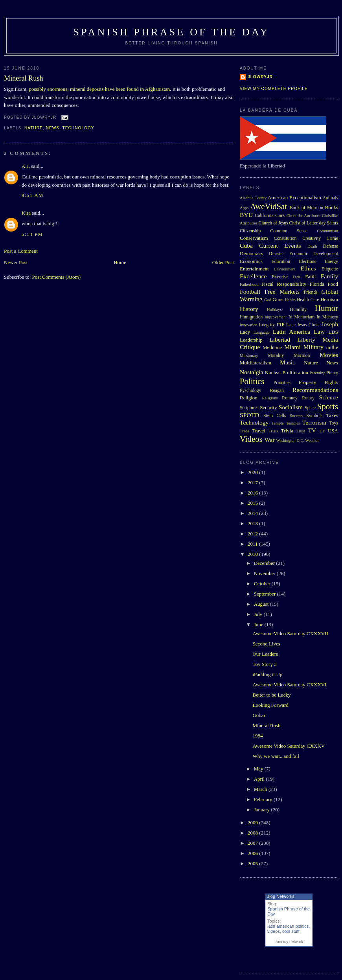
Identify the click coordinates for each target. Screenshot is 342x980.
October (263, 584)
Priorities (282, 383)
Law (319, 332)
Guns (278, 299)
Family (329, 276)
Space (310, 408)
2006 (253, 853)
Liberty (306, 339)
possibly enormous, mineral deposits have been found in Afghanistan (100, 89)
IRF (280, 325)
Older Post (223, 262)
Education (281, 262)
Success (296, 416)
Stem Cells (275, 416)
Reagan (277, 391)
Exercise (280, 277)
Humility (298, 310)
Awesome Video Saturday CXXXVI (289, 685)
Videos (251, 439)
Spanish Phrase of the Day (172, 32)
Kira (26, 213)
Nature (34, 128)
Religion (249, 398)
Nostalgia (252, 372)
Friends (311, 292)
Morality (276, 356)
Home (120, 262)
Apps (244, 208)
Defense (331, 246)
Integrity (267, 325)
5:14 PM (32, 234)
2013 (253, 523)
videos (274, 931)
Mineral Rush (24, 78)
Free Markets (282, 291)
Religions (270, 398)
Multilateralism (256, 363)
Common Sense (289, 231)
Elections (307, 262)
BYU (246, 215)
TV (312, 430)
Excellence (253, 276)
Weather (312, 440)
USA (333, 431)
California (264, 216)
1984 (257, 736)
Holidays (274, 310)
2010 (253, 554)
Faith (310, 277)
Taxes (332, 415)
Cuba (246, 245)
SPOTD (249, 415)
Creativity (312, 238)
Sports (328, 406)
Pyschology (251, 391)
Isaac (291, 325)
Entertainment (254, 269)
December (265, 563)
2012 (253, 534)
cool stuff (291, 931)
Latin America (291, 332)
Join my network (289, 942)
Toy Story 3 (264, 664)
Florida (317, 284)
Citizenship (250, 231)
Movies (329, 355)
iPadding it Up (267, 674)
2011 (253, 544)
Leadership (251, 340)
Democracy (252, 253)
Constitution (285, 238)
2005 (253, 863)
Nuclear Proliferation (287, 372)
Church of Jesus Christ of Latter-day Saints (298, 223)
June (259, 624)
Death (312, 246)
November (265, 573)
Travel (258, 431)
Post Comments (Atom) (57, 277)
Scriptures (249, 408)
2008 (253, 833)
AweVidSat (268, 206)
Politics (252, 381)
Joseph (330, 324)
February (264, 799)
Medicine (272, 347)
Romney (290, 398)
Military (313, 347)
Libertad (280, 339)
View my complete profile (274, 89)
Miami (292, 347)
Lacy (245, 332)
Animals (330, 198)
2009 (253, 823)
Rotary (308, 398)
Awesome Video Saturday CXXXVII (290, 633)
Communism (327, 231)
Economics (251, 261)
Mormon (302, 356)
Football (250, 291)
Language (262, 332)
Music (288, 362)
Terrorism (314, 422)
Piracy (332, 373)
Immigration (251, 317)
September (266, 594)
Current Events (280, 245)
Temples (293, 423)
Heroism (329, 299)
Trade (245, 431)
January (263, 810)
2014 (253, 513)
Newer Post (16, 262)
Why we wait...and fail (276, 756)
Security (268, 407)
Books (332, 207)
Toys (334, 423)
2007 (253, 843)
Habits (290, 300)
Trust (301, 431)
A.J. (26, 166)
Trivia (287, 431)
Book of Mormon (306, 208)
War (270, 440)
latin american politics (288, 926)
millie (332, 347)
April (260, 779)
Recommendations (315, 390)
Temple (278, 423)
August (262, 604)
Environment (285, 269)
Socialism (291, 407)
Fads (297, 277)
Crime (332, 238)
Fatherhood (249, 284)
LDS (333, 332)
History (249, 309)
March (261, 789)
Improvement (276, 317)
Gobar (259, 715)
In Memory (327, 317)
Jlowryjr (260, 77)
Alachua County (253, 198)
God (268, 300)
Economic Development (314, 254)
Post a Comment (21, 251)
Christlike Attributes (303, 216)
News (53, 128)
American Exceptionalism (294, 198)
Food (333, 284)
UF (322, 431)
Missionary (249, 356)
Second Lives (266, 644)
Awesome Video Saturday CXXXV (289, 746)
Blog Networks (280, 896)
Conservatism (254, 238)
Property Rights (318, 382)
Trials (273, 431)
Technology (78, 128)
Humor (326, 308)
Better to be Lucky (271, 695)
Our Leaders (265, 654)
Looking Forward (270, 705)
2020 (253, 472)
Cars (280, 215)
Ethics (308, 268)
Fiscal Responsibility (284, 284)
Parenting (318, 373)
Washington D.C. (290, 440)
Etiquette (330, 269)
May (259, 769)
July (259, 614)
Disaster (276, 254)
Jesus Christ (308, 325)
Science (329, 397)
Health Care (308, 300)
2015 (253, 503)
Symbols (314, 416)
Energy (331, 262)
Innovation (249, 325)
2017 (253, 483)
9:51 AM (33, 195)
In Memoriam (302, 317)
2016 (253, 493)
